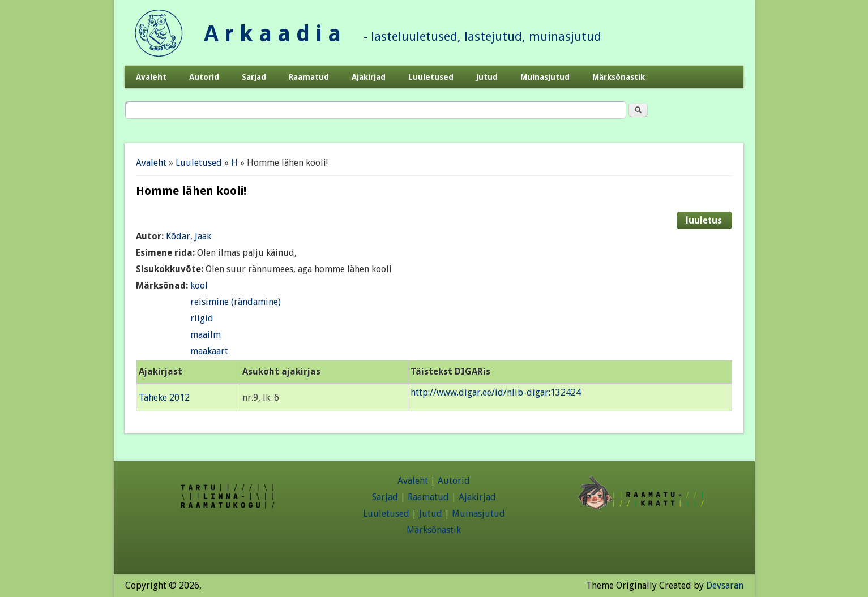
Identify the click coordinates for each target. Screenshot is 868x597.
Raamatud (309, 77)
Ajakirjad (369, 77)
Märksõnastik (619, 77)
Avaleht (151, 77)
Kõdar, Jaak (189, 236)
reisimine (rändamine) (236, 302)
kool (199, 285)
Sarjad (254, 77)
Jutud (487, 77)
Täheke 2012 (164, 398)
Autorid (204, 77)
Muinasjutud (545, 77)
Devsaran (725, 585)
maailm (206, 335)
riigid (202, 318)
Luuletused (431, 77)
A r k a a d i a (272, 34)
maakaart (209, 351)
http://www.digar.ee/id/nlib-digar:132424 (496, 392)
